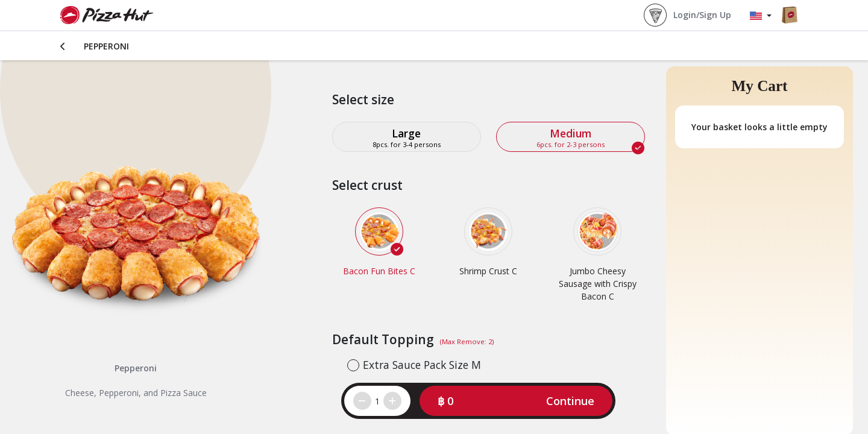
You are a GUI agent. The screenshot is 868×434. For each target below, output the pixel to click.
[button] (516, 401)
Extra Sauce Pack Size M (422, 365)
